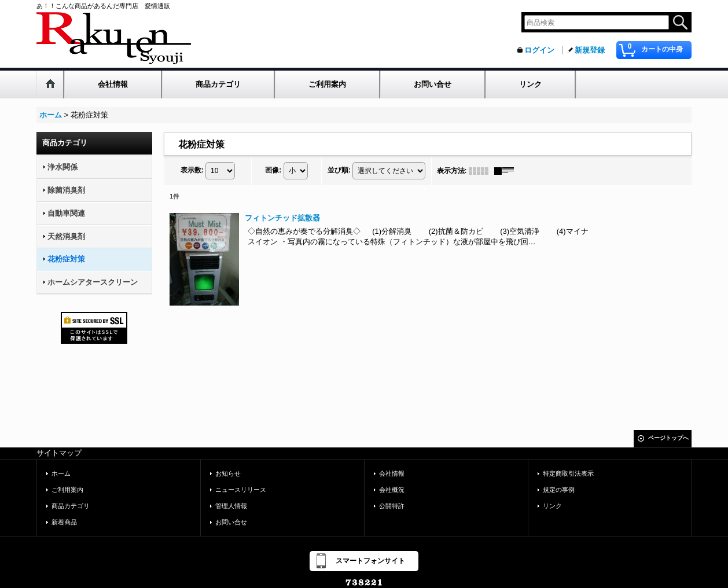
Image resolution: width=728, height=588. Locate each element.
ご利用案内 (67, 490)
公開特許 (392, 506)
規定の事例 (559, 490)
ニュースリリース (241, 490)
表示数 (192, 170)
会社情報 (392, 473)
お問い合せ (231, 522)
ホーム (61, 473)
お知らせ (228, 473)
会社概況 (392, 490)
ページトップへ (668, 438)
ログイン (539, 50)
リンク (552, 506)
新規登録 (590, 50)
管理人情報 (231, 506)
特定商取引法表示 (568, 473)
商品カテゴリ (71, 506)
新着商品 (64, 522)
